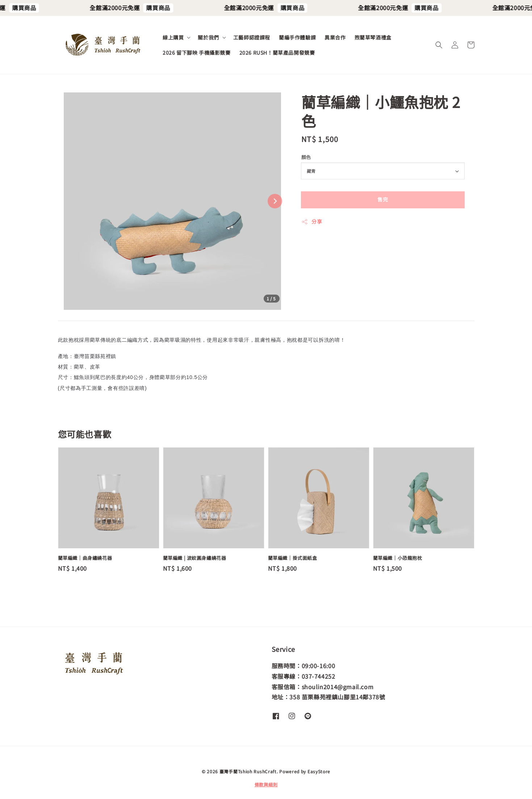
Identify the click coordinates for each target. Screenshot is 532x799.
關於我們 (208, 37)
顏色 (306, 157)
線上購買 (173, 37)
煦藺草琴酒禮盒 (373, 37)
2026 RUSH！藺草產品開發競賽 (277, 53)
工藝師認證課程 (252, 37)
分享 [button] (312, 221)
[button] (439, 45)
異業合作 (335, 37)
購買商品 (36, 8)
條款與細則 (266, 784)
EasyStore (319, 771)
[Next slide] (275, 201)
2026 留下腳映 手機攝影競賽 (197, 53)
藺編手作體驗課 (297, 37)
